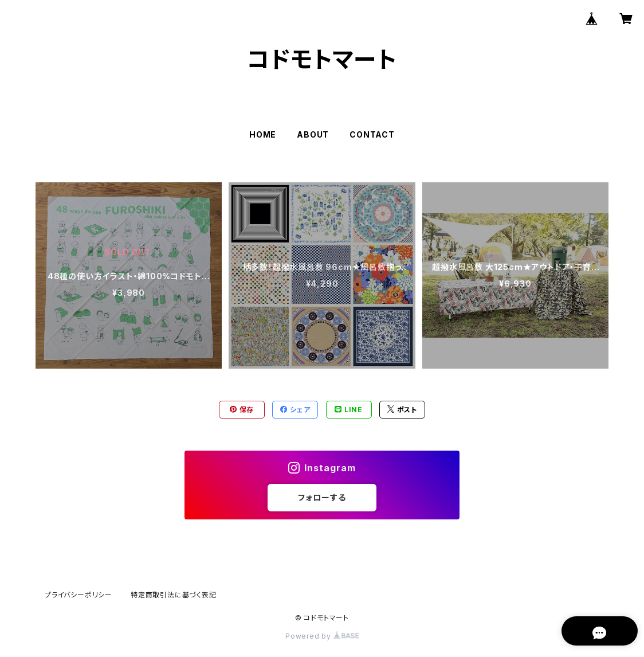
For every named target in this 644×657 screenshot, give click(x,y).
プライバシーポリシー (78, 595)
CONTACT (372, 134)
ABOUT (313, 134)
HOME (263, 134)
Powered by (322, 636)
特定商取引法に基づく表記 (174, 595)
